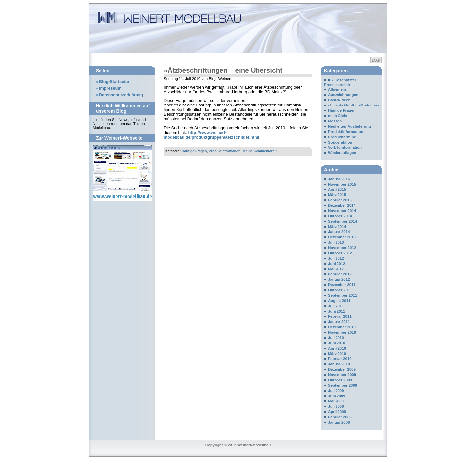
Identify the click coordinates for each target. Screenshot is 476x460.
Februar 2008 (340, 417)
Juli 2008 (336, 406)
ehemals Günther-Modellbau (354, 105)
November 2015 (342, 184)
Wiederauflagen (342, 153)
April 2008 (337, 412)
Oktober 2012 (340, 253)
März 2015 (337, 195)
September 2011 (342, 295)
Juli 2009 (336, 391)
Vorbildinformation (345, 147)
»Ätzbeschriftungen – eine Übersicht (223, 70)
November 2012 (342, 248)
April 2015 (337, 189)
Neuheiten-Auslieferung (349, 126)
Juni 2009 (337, 396)
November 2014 (342, 211)
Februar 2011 (340, 316)
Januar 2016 (339, 179)
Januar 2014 (339, 232)
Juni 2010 (337, 343)
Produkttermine (342, 137)
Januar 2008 (339, 422)
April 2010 (337, 348)
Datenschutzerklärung (121, 95)
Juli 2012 (336, 258)
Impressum (110, 88)
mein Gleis (337, 116)
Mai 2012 (336, 269)
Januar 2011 (339, 322)
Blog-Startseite (114, 82)
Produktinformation (224, 151)
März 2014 (337, 227)
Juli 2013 (336, 242)
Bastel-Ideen (339, 100)
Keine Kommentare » (260, 151)
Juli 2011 (336, 306)
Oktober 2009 (340, 380)
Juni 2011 (337, 311)
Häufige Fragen (194, 151)
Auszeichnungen (343, 95)
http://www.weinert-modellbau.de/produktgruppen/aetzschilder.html (211, 135)
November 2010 (342, 332)
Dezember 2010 (342, 327)
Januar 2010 (339, 364)
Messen (335, 121)
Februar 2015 (340, 200)
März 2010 (337, 354)
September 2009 (342, 385)
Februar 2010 (340, 359)
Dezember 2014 (342, 205)
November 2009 (342, 375)
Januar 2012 (339, 279)
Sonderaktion (340, 142)
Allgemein (337, 89)
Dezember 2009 (342, 369)
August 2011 (339, 301)
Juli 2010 (336, 338)
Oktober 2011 (340, 290)
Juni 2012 (337, 264)
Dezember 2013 (342, 237)
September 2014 (342, 221)
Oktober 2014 (340, 216)
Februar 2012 (340, 274)
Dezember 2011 (342, 285)
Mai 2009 (336, 401)
